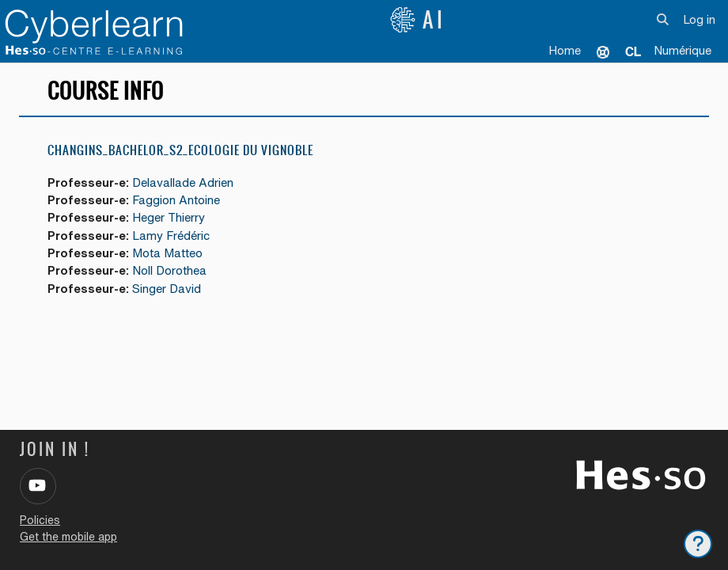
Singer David (167, 289)
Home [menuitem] (565, 50)
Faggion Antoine (176, 200)
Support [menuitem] (603, 51)
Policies (40, 520)
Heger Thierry (169, 217)
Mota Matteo (167, 253)
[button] (664, 20)
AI (418, 20)
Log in (699, 19)
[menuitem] (633, 51)
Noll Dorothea (169, 270)
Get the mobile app (68, 537)
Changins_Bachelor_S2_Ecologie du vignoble (180, 150)
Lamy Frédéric (171, 236)
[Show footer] (698, 544)
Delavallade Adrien (183, 182)
